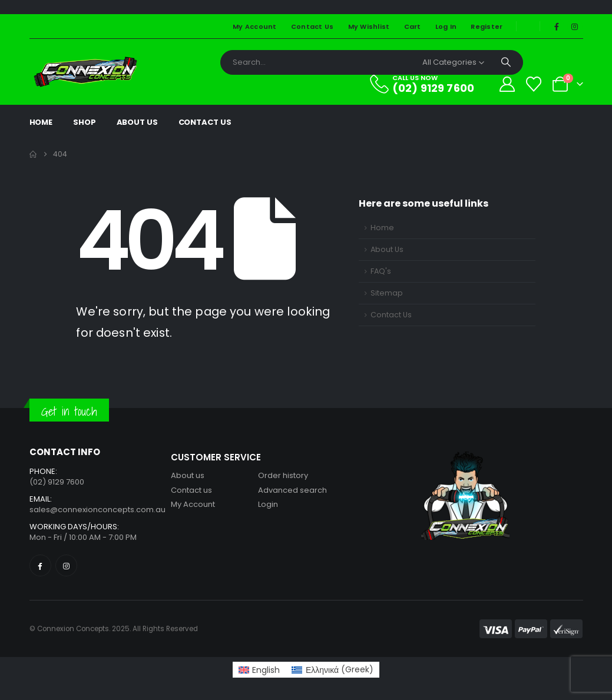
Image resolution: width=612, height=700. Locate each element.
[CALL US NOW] (429, 84)
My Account (255, 26)
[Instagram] (575, 26)
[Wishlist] (533, 84)
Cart (413, 26)
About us (188, 475)
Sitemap (387, 293)
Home (41, 122)
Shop (85, 122)
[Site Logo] (85, 72)
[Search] (506, 62)
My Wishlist (369, 26)
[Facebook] (557, 26)
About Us (137, 122)
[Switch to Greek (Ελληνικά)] (333, 669)
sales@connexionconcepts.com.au (97, 510)
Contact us (191, 490)
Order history (283, 475)
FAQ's (381, 271)
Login (268, 504)
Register (487, 26)
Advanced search (292, 490)
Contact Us (312, 26)
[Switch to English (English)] (259, 669)
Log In (446, 26)
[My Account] (507, 84)
